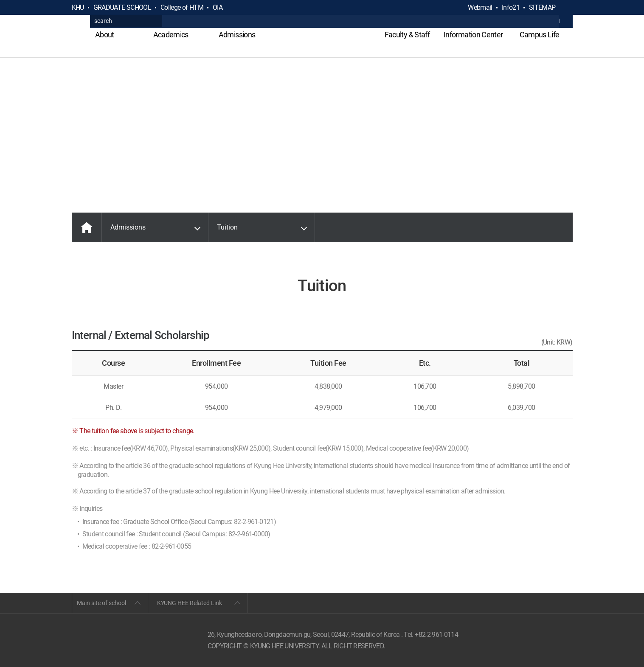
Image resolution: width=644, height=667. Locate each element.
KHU (78, 7)
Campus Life (540, 35)
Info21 (511, 7)
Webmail (480, 7)
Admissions (237, 35)
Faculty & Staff (407, 35)
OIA (218, 7)
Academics (171, 35)
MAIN (87, 227)
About (105, 35)
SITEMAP (542, 7)
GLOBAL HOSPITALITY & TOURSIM (322, 39)
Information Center (473, 35)
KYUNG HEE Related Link (190, 603)
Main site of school (101, 603)
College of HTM (182, 7)
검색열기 (566, 8)
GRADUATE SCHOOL (122, 7)
